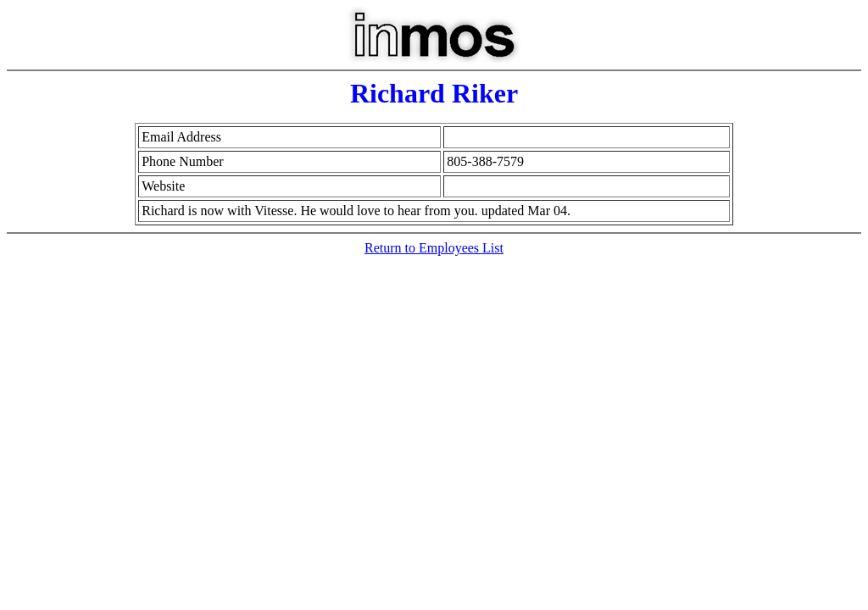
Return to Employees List (434, 248)
